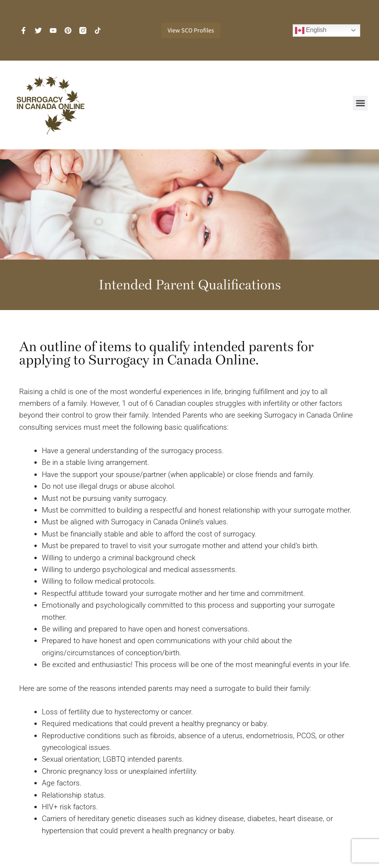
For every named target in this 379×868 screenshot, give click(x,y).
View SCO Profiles (191, 30)
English (311, 30)
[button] (360, 103)
